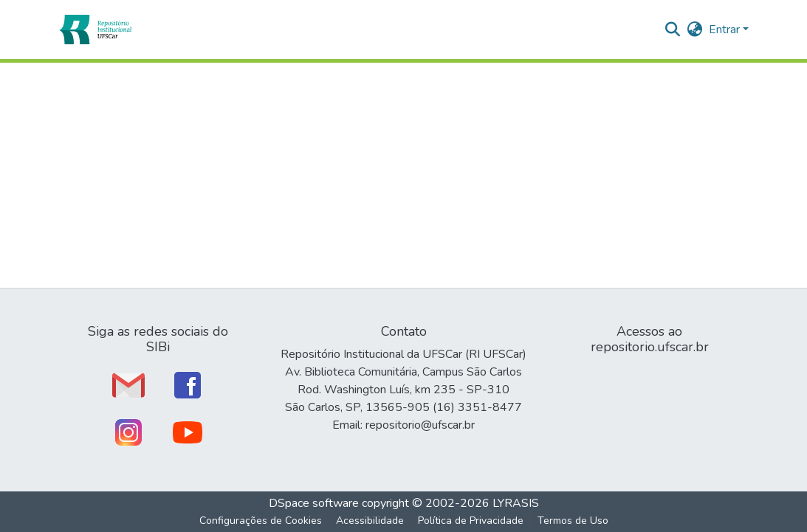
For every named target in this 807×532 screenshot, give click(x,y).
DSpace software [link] (314, 503)
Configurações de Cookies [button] (261, 521)
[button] (95, 30)
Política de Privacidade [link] (471, 521)
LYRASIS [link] (516, 503)
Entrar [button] (726, 30)
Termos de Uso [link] (573, 521)
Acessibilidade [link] (370, 521)
